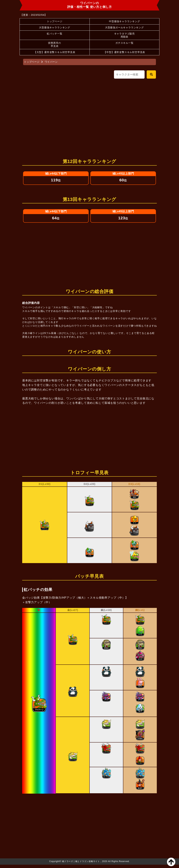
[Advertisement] (89, 117)
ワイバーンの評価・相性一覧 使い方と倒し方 (89, 5)
